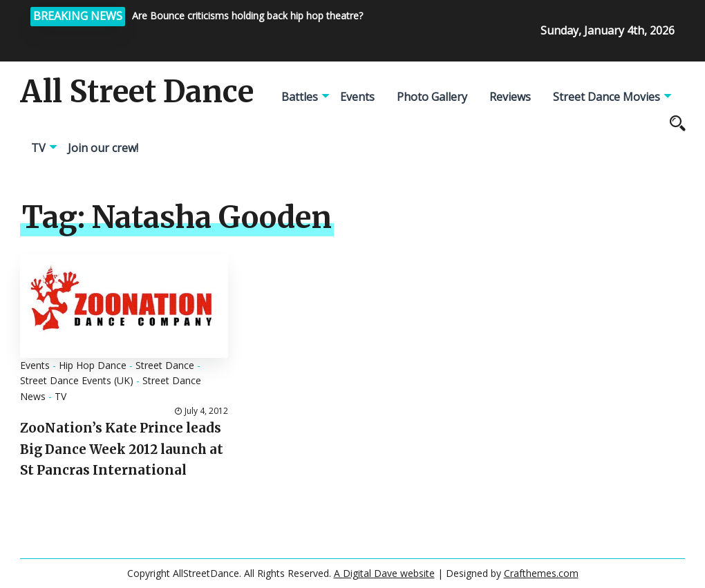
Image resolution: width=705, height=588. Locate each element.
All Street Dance (137, 92)
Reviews (510, 97)
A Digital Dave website (384, 573)
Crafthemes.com (541, 573)
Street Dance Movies (607, 97)
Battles (300, 97)
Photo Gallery (432, 97)
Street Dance (165, 365)
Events (357, 97)
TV (38, 148)
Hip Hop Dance (93, 365)
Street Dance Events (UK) (77, 380)
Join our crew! (103, 148)
